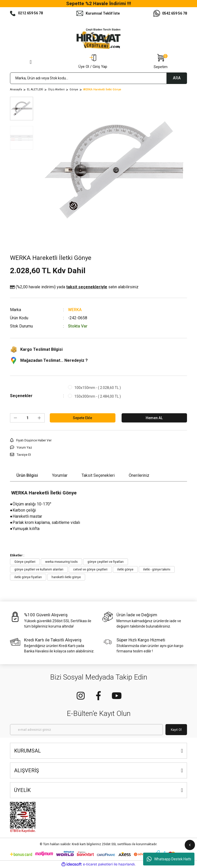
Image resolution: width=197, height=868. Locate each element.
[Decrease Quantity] (15, 418)
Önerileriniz (139, 475)
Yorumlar (60, 475)
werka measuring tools (61, 562)
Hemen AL (154, 418)
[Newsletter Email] (86, 730)
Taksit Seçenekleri (98, 475)
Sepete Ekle (82, 418)
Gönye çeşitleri (25, 562)
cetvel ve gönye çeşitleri (90, 569)
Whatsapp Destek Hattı (169, 859)
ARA (177, 78)
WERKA (75, 310)
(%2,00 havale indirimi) (74, 287)
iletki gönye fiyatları (28, 577)
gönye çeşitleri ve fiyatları (106, 562)
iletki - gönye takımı (157, 569)
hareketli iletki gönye (66, 577)
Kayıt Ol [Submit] (176, 730)
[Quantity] (27, 418)
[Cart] (161, 62)
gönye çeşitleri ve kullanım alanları (39, 569)
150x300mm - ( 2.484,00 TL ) (98, 396)
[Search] (98, 78)
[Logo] (98, 39)
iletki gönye (125, 569)
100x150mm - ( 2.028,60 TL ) (98, 388)
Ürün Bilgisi (27, 475)
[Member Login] (93, 62)
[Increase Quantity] (39, 418)
